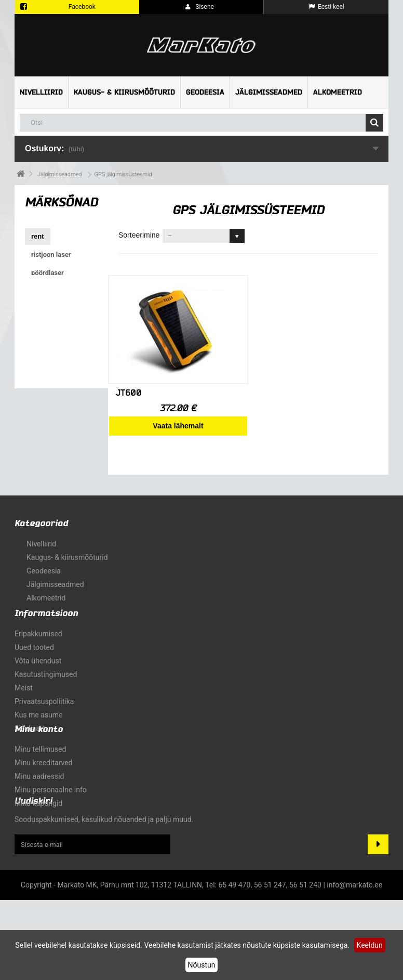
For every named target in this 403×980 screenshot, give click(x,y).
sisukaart (30, 742)
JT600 (129, 393)
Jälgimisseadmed (269, 92)
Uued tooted (34, 661)
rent (38, 236)
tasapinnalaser (53, 345)
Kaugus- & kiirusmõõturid (124, 92)
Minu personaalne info (51, 844)
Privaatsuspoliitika (44, 715)
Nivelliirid (41, 92)
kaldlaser (45, 400)
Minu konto (39, 783)
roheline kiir (50, 364)
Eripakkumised (38, 647)
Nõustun (202, 965)
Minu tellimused (40, 803)
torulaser (46, 291)
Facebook (82, 7)
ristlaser (44, 309)
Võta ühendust (38, 674)
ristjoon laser (51, 254)
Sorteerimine (139, 235)
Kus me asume (38, 728)
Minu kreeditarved (43, 817)
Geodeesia (205, 92)
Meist (24, 701)
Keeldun (370, 945)
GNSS (41, 382)
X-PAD (41, 327)
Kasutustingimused (46, 688)
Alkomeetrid (338, 92)
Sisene (200, 7)
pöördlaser (48, 273)
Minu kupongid (38, 857)
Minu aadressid (39, 830)
